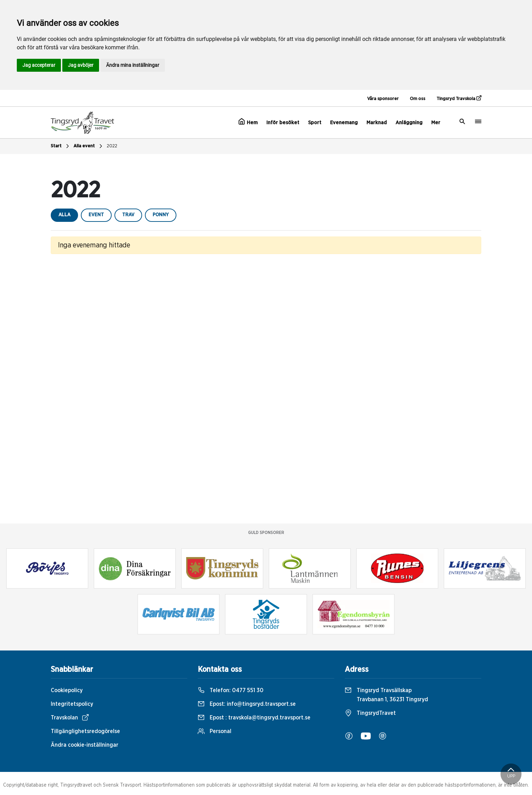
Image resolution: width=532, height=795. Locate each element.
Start (61, 146)
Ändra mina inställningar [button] (133, 65)
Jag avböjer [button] (81, 65)
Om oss (418, 99)
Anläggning (409, 123)
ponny (161, 215)
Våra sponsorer (383, 99)
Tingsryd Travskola (459, 98)
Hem (248, 122)
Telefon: (231, 690)
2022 (112, 146)
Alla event (89, 146)
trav (128, 215)
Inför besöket (283, 123)
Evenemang (344, 123)
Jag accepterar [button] (39, 65)
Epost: (247, 704)
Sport (315, 123)
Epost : (254, 718)
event (96, 215)
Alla (64, 215)
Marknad (377, 123)
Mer (436, 123)
